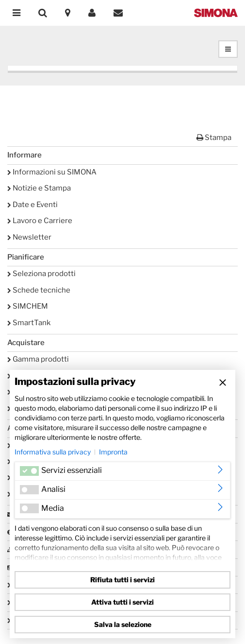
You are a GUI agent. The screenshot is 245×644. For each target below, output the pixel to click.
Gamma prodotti (38, 359)
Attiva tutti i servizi (122, 602)
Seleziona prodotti (41, 274)
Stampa (214, 138)
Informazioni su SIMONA (52, 172)
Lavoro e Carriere (40, 221)
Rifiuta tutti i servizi (122, 580)
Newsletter (29, 237)
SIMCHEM (28, 306)
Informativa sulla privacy (53, 452)
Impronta (113, 452)
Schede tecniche (39, 290)
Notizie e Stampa (39, 188)
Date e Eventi (33, 205)
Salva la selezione (123, 624)
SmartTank (29, 323)
